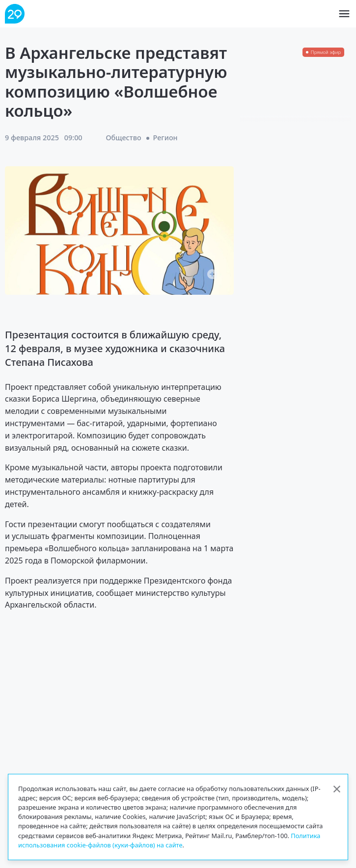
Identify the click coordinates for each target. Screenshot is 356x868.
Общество (124, 138)
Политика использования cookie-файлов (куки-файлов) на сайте (169, 840)
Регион (165, 138)
